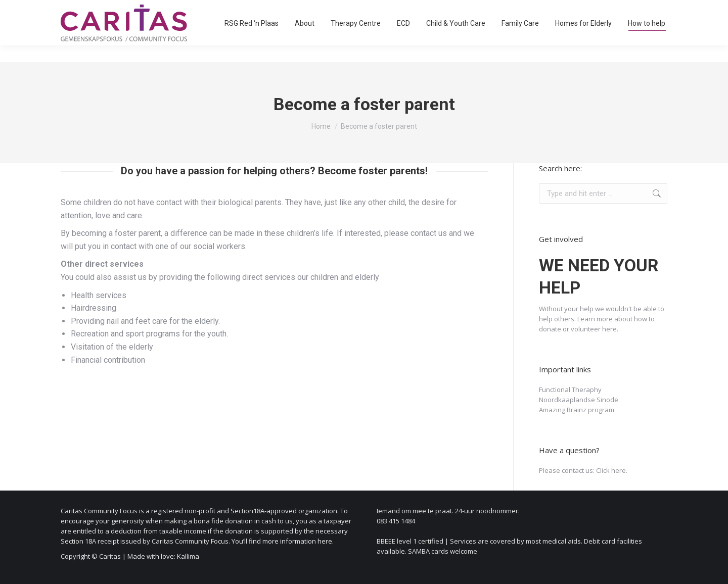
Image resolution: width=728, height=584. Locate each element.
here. (610, 329)
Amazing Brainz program (577, 410)
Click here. (612, 470)
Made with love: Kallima (163, 556)
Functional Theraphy (570, 390)
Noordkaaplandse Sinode (579, 400)
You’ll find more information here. (283, 541)
